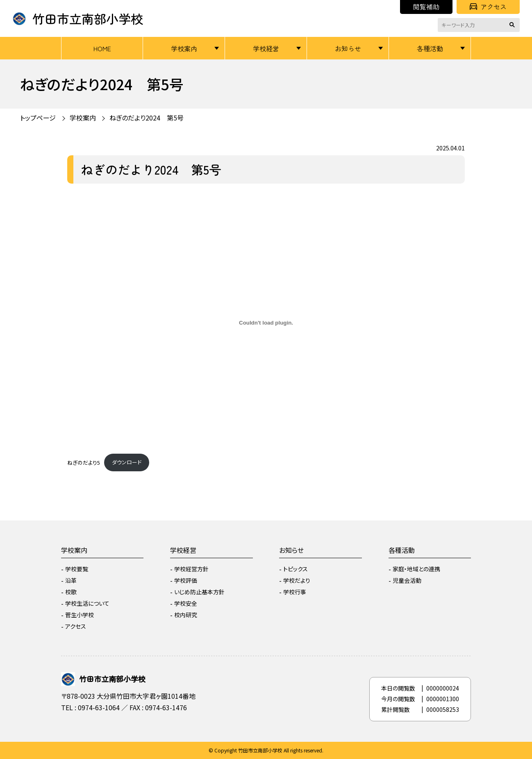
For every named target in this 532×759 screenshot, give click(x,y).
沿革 (71, 580)
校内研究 (186, 615)
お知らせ (348, 48)
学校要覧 (77, 569)
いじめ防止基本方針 (199, 592)
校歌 (71, 592)
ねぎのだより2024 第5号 (147, 118)
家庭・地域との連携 (416, 569)
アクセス (488, 7)
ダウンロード (127, 462)
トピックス (296, 569)
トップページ (38, 118)
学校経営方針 (191, 569)
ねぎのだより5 (84, 462)
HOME (102, 48)
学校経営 (266, 48)
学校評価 (186, 580)
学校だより (297, 580)
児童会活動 (407, 580)
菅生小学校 (80, 615)
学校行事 (295, 592)
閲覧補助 (426, 7)
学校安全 (186, 603)
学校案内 (184, 48)
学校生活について (87, 603)
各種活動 (430, 48)
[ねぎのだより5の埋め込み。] (266, 323)
